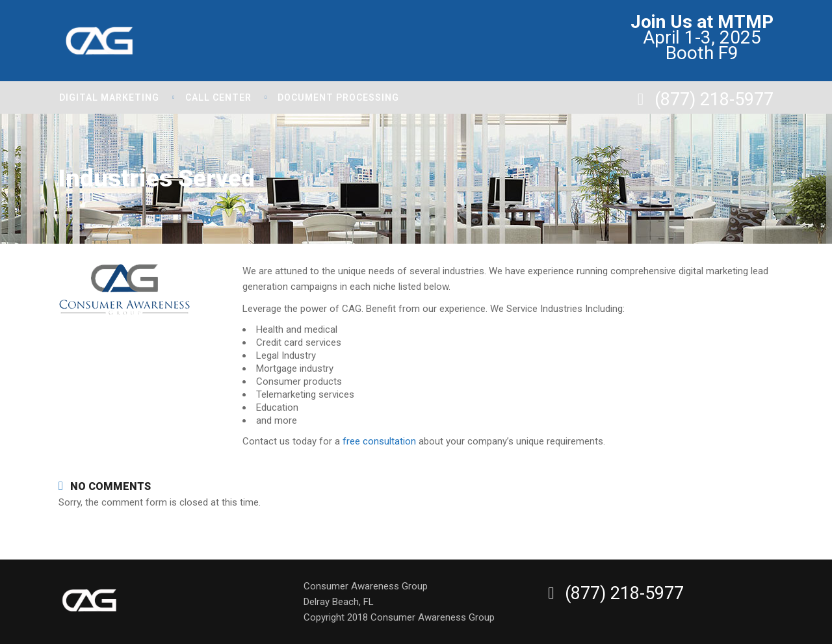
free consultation (379, 441)
